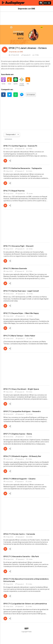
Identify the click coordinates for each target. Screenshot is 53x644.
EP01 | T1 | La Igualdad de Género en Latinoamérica (25, 604)
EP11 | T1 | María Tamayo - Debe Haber (19, 336)
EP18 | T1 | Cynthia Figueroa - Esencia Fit (20, 146)
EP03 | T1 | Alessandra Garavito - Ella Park (21, 557)
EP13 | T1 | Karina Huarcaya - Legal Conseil (21, 291)
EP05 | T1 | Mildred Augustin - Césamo (19, 479)
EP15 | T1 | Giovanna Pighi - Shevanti (18, 246)
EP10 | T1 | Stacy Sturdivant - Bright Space (21, 389)
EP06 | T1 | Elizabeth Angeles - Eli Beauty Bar (22, 456)
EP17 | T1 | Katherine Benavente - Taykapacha (23, 168)
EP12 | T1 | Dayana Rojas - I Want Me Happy (21, 313)
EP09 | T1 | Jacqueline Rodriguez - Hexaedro (22, 411)
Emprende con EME (16, 52)
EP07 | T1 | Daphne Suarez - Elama (18, 434)
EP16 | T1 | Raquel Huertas (14, 191)
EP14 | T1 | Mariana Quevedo (15, 269)
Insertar (31, 95)
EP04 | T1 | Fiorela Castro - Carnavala (19, 534)
